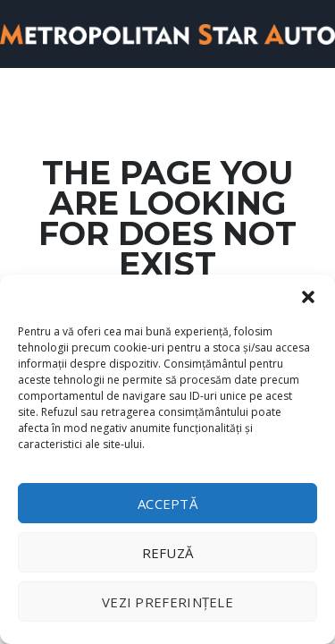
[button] (308, 297)
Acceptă (167, 504)
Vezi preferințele (167, 602)
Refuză (168, 553)
